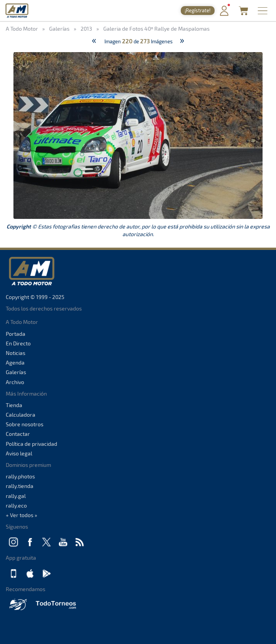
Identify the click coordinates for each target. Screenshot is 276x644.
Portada (16, 334)
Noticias (16, 353)
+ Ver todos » (21, 515)
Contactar (18, 434)
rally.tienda (20, 486)
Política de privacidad (31, 444)
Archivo (15, 382)
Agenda (15, 362)
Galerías (16, 372)
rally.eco (16, 505)
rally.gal (16, 496)
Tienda (14, 405)
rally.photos (20, 476)
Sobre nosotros (25, 424)
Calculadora (21, 415)
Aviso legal (19, 453)
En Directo (18, 343)
